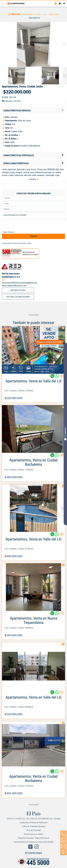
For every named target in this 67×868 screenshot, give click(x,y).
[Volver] (4, 3)
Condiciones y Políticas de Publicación (34, 823)
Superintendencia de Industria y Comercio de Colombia (34, 842)
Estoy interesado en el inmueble (33, 216)
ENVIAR (34, 236)
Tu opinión (65, 434)
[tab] (33, 111)
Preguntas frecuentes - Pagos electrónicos (34, 838)
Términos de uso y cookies (33, 834)
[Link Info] (33, 388)
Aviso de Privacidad (34, 830)
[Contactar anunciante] (62, 377)
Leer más (32, 179)
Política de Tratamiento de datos (22, 243)
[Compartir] (64, 4)
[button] (33, 111)
